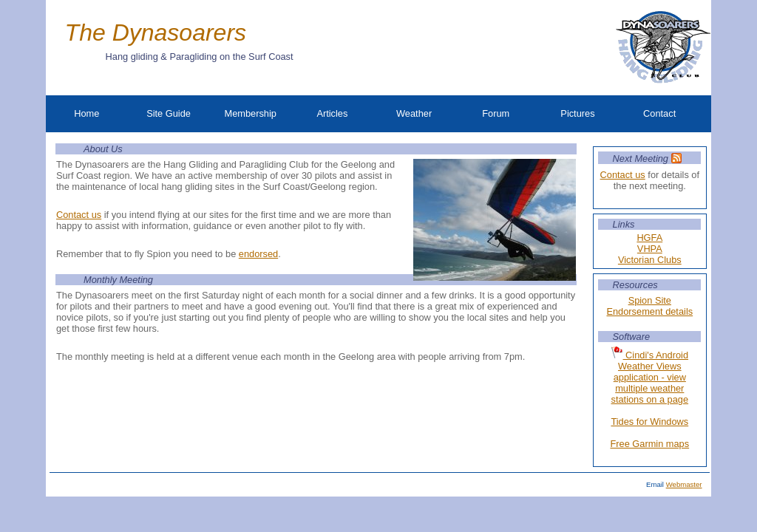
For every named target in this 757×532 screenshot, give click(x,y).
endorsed (258, 254)
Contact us (623, 175)
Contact (659, 113)
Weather (414, 113)
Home (86, 113)
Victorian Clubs (650, 260)
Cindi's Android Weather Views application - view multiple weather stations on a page (650, 376)
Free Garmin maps (649, 444)
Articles (332, 113)
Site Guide (169, 113)
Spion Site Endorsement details (649, 306)
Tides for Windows (649, 422)
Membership (251, 113)
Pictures (577, 113)
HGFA (649, 238)
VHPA (650, 249)
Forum (496, 113)
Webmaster (684, 484)
